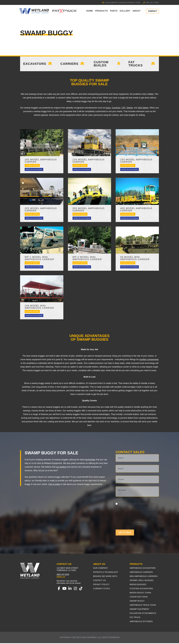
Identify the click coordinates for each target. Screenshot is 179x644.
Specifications (34, 170)
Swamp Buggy (137, 602)
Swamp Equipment (139, 610)
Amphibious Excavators (143, 569)
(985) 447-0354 (63, 575)
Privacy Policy (101, 585)
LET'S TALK (125, 533)
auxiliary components (149, 360)
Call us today (54, 485)
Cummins (116, 108)
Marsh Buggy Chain (140, 594)
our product (61, 468)
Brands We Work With (105, 577)
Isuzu (108, 108)
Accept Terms (121, 501)
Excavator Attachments (143, 614)
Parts (114, 11)
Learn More (32, 166)
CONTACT (152, 11)
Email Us (61, 578)
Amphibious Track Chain (143, 606)
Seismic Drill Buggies (142, 581)
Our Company (101, 569)
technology (90, 460)
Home (90, 11)
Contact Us (99, 581)
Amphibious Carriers (141, 573)
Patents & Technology (106, 573)
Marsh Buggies (138, 585)
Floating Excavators (141, 589)
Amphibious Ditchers (141, 622)
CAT (124, 108)
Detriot (130, 108)
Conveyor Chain (139, 598)
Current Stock (102, 589)
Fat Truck (135, 618)
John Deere (143, 108)
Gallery (125, 11)
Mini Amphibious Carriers (144, 577)
